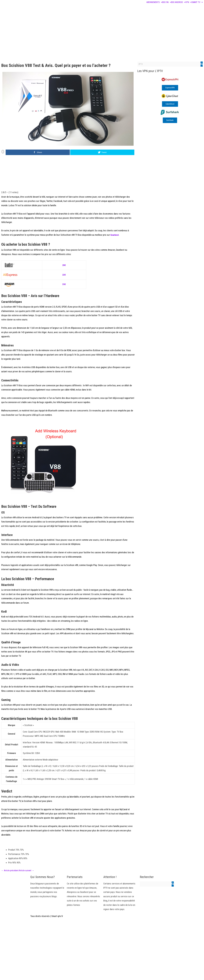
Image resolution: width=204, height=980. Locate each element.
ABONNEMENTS (154, 2)
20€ (64, 265)
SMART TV (197, 2)
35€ (64, 284)
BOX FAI (167, 2)
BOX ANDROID (178, 2)
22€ (64, 275)
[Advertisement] (102, 41)
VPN (188, 2)
